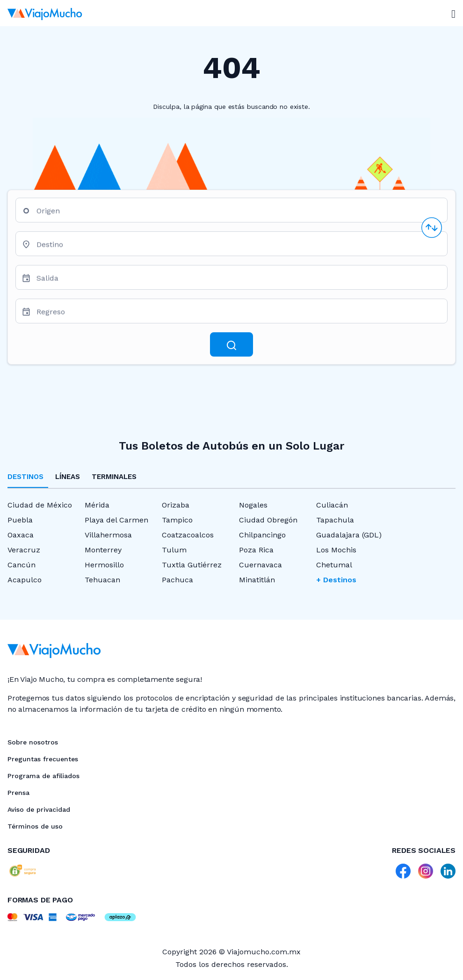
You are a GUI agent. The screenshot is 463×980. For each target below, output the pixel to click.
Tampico (177, 520)
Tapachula (335, 520)
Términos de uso (35, 826)
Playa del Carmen (116, 520)
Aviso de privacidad (39, 809)
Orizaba (176, 505)
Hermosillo (104, 565)
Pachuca (177, 580)
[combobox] (238, 214)
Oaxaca (21, 535)
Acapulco (25, 580)
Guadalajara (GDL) (349, 535)
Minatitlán (257, 580)
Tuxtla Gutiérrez (192, 565)
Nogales (253, 505)
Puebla (20, 520)
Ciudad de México (40, 505)
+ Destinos (336, 580)
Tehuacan (102, 580)
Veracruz (24, 550)
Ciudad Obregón (268, 520)
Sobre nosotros (33, 742)
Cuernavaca (260, 565)
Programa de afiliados (43, 776)
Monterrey (103, 550)
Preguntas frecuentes (43, 759)
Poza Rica (256, 550)
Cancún (22, 565)
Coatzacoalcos (188, 535)
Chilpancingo (262, 535)
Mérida (97, 505)
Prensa (18, 793)
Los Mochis (336, 550)
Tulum (174, 550)
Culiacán (332, 505)
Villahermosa (108, 535)
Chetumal (334, 565)
